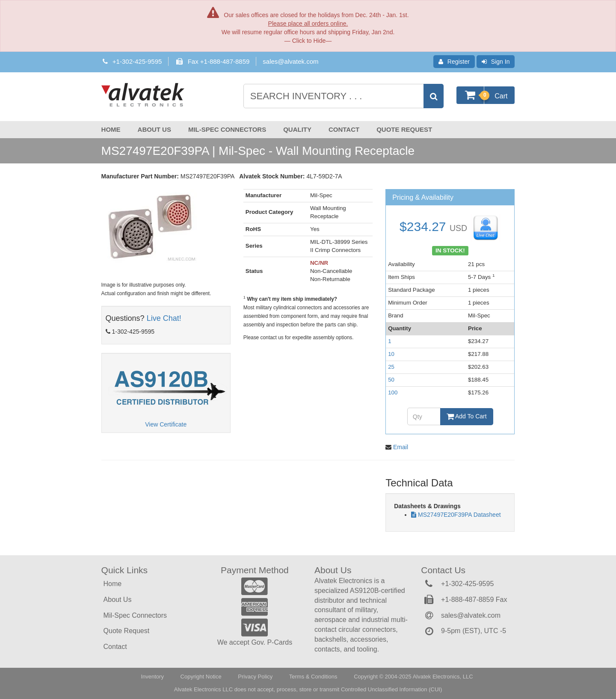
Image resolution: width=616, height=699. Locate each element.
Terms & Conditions (313, 677)
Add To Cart (467, 416)
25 (391, 367)
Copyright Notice (201, 677)
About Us (154, 129)
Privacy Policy (255, 677)
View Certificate (166, 424)
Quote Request (404, 129)
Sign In (496, 62)
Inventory (152, 677)
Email (401, 447)
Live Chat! (164, 318)
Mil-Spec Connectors (227, 129)
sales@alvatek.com (290, 61)
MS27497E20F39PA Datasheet (459, 515)
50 (391, 380)
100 (393, 392)
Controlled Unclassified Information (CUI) (391, 689)
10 (391, 354)
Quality (297, 129)
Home (111, 129)
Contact (344, 129)
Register (454, 62)
